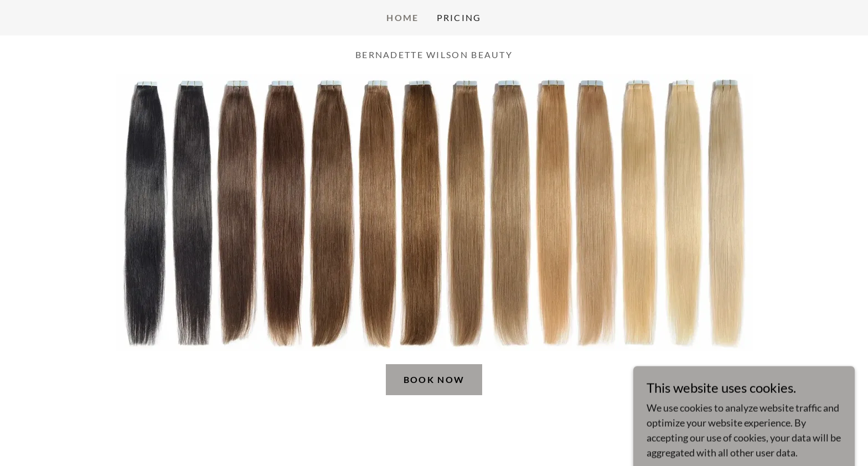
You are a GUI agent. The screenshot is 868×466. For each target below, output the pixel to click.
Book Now (434, 379)
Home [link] (402, 17)
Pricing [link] (459, 17)
